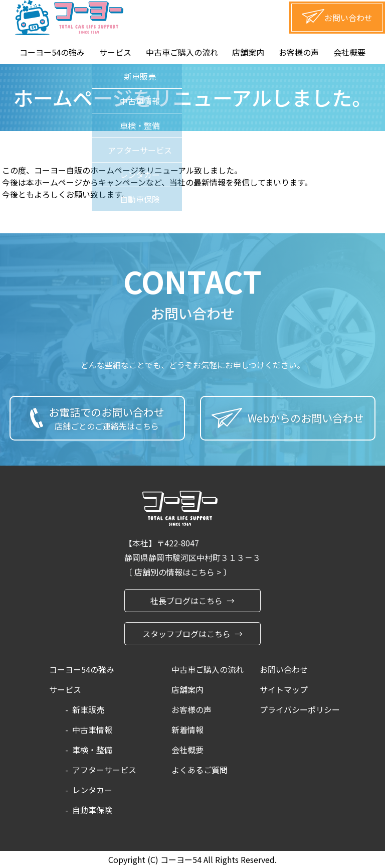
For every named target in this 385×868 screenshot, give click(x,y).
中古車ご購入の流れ (182, 52)
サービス (115, 52)
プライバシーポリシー (300, 709)
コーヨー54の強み (52, 52)
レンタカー (92, 790)
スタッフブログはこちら (186, 634)
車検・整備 (92, 750)
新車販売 (88, 709)
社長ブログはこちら (186, 601)
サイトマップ (284, 689)
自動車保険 (92, 810)
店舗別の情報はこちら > (179, 572)
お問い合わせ (284, 669)
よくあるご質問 (200, 770)
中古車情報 (92, 730)
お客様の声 (299, 52)
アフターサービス (104, 770)
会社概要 (349, 52)
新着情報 (187, 730)
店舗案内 (248, 52)
